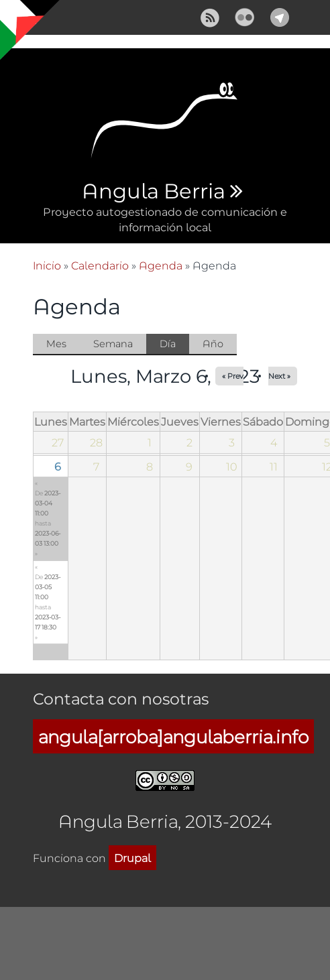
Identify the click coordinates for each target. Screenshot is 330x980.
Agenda (161, 265)
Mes (56, 344)
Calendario (100, 265)
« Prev (233, 376)
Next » (279, 376)
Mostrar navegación (22, 20)
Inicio (47, 265)
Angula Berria (153, 192)
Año (213, 344)
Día (174, 345)
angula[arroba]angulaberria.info (173, 736)
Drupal (132, 858)
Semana (113, 344)
